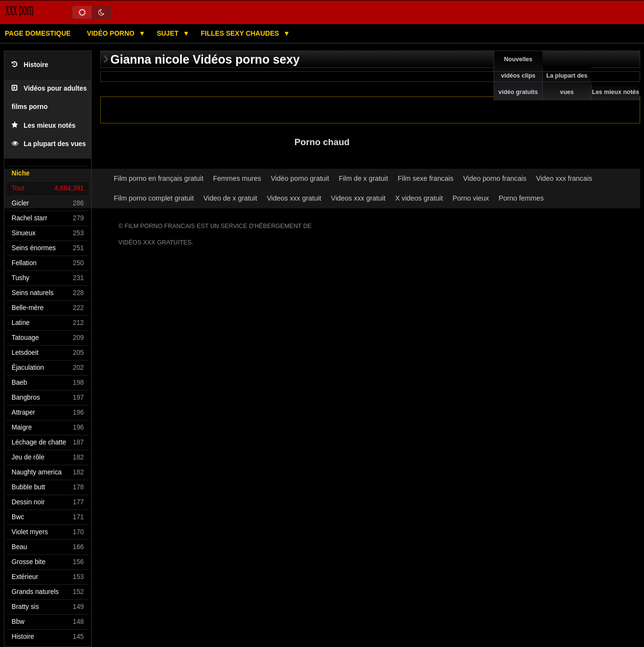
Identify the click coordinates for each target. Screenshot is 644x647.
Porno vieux (471, 198)
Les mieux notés (44, 126)
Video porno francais (495, 178)
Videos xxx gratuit (294, 198)
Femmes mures (237, 178)
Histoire (30, 65)
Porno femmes (521, 198)
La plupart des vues (49, 144)
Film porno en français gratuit (159, 178)
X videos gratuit (419, 198)
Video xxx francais (564, 178)
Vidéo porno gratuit (300, 178)
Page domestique (38, 33)
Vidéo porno (112, 33)
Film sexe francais (426, 178)
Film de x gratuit (363, 178)
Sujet (168, 33)
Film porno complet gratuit (154, 198)
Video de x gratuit (230, 198)
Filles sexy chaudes (241, 33)
